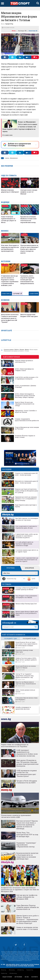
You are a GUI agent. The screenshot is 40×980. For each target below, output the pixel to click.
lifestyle (8, 515)
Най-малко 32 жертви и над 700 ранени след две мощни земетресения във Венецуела (27, 763)
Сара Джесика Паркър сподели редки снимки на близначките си (28, 907)
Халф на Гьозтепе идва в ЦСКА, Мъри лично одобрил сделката (26, 659)
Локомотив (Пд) (9, 579)
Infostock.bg (13, 973)
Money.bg (12, 970)
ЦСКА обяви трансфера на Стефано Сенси (24, 370)
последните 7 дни (11, 639)
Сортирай (17, 294)
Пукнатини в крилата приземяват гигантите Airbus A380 (16, 816)
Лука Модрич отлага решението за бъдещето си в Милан (26, 597)
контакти (35, 977)
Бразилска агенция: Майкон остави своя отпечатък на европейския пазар (28, 220)
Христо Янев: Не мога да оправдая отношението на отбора (25, 404)
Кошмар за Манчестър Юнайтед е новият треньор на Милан (27, 589)
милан (7, 158)
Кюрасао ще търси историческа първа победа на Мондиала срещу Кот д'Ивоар (27, 491)
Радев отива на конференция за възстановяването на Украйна (15, 745)
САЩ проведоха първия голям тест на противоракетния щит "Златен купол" (27, 773)
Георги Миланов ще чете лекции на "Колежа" (27, 428)
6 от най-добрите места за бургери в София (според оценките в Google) (24, 544)
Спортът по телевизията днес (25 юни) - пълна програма (26, 474)
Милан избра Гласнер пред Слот (26, 604)
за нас (27, 977)
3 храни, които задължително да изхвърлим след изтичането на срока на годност (27, 560)
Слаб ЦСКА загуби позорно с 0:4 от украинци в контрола (27, 378)
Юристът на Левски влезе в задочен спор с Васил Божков (26, 683)
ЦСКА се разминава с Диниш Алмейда (25, 386)
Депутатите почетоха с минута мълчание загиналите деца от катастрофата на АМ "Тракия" (10, 318)
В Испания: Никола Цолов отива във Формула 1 (26, 699)
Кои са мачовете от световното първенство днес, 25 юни (26, 527)
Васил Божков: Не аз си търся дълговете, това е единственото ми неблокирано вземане (26, 644)
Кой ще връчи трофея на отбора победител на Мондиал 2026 (27, 897)
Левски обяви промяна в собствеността (24, 361)
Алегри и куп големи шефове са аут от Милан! (29, 192)
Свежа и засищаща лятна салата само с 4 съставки (27, 928)
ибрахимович (14, 158)
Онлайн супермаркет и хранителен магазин (23, 708)
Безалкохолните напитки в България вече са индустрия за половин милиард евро (27, 856)
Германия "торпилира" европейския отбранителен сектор (26, 845)
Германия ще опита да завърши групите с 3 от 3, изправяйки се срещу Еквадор (26, 499)
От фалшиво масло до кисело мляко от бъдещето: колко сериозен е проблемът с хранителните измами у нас (10, 281)
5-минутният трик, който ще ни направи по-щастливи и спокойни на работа (27, 536)
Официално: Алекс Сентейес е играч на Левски (26, 411)
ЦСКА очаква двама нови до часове (25, 691)
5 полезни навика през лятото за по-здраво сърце (27, 551)
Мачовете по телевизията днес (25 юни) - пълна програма (27, 482)
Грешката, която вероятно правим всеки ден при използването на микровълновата (27, 280)
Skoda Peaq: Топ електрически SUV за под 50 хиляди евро (27, 834)
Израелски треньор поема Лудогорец (24, 651)
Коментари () (33, 31)
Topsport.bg (30, 970)
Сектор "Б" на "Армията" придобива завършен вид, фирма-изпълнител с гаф (25, 676)
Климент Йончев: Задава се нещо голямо (25, 437)
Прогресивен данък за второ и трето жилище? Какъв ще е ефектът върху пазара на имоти (29, 249)
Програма (11, 568)
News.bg (4, 970)
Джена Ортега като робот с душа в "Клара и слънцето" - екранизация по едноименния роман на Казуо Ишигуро (28, 919)
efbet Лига (7, 573)
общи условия (7, 977)
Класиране (29, 568)
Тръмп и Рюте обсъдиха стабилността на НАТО (27, 782)
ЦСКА (31, 579)
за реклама (18, 977)
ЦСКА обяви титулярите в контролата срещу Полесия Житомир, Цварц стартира (25, 396)
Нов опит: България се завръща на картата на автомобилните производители (10, 248)
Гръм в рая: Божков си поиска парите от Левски (26, 667)
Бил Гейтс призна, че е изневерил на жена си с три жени (27, 519)
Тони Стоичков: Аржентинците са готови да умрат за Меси (9, 220)
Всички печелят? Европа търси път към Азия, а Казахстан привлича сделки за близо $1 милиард (27, 825)
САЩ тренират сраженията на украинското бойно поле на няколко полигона (27, 753)
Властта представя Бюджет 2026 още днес (29, 315)
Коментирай (34, 294)
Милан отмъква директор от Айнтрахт (10, 191)
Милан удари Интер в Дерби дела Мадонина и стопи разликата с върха (27, 613)
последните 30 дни (29, 639)
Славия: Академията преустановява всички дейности (27, 420)
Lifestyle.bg (20, 970)
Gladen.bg (4, 973)
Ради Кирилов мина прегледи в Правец (26, 506)
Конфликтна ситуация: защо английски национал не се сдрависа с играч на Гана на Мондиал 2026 (20, 889)
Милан (14, 31)
